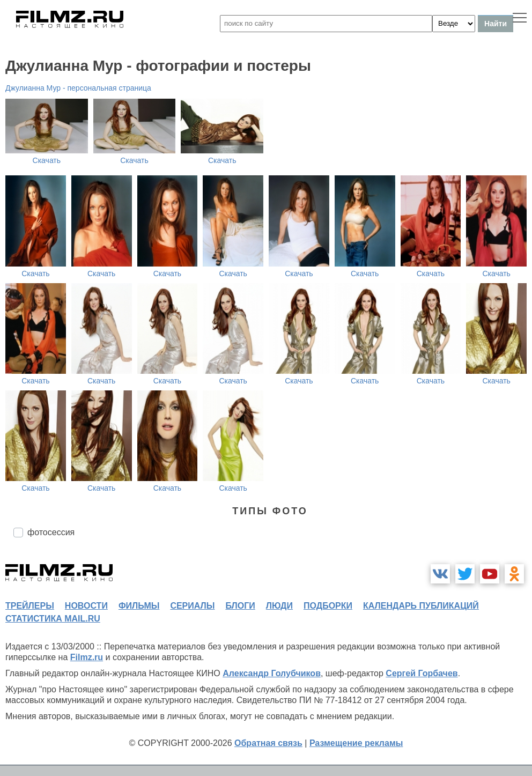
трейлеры (30, 606)
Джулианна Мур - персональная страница (78, 88)
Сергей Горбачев (422, 673)
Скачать (47, 160)
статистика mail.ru (53, 619)
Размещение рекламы (356, 743)
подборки (328, 606)
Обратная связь (268, 743)
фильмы (139, 606)
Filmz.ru (87, 657)
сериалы (192, 606)
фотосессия (51, 532)
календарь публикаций (421, 606)
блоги (240, 606)
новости (86, 606)
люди (279, 606)
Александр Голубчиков (272, 673)
